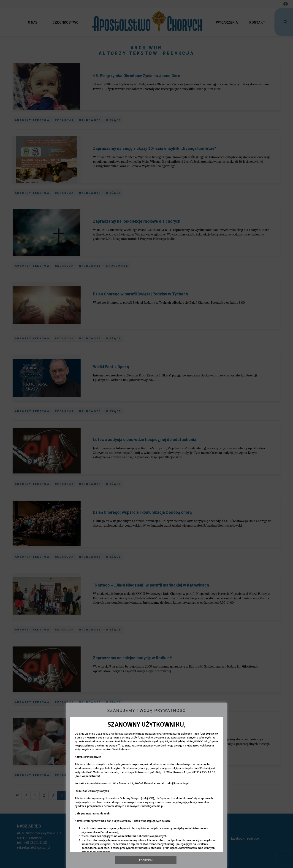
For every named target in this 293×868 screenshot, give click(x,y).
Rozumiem (146, 860)
